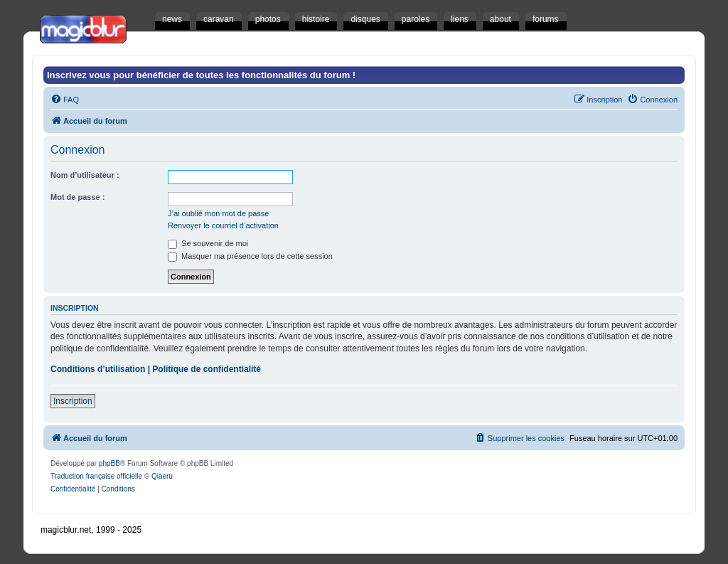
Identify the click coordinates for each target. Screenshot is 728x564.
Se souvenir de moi (208, 243)
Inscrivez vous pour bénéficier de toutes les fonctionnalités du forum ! (201, 75)
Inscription (73, 401)
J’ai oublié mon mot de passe (218, 213)
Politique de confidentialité (207, 369)
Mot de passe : (77, 197)
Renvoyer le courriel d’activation (223, 225)
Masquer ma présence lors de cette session (250, 256)
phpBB (109, 463)
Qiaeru (162, 476)
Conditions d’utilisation (98, 369)
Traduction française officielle (96, 476)
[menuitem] (65, 100)
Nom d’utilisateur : (85, 175)
